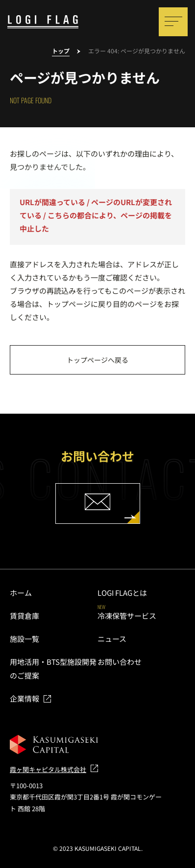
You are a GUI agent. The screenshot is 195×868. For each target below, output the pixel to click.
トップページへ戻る (97, 360)
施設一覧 (24, 639)
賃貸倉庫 (24, 616)
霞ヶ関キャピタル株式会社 (48, 769)
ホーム (21, 593)
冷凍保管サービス (127, 616)
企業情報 (24, 698)
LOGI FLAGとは (122, 593)
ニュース (112, 639)
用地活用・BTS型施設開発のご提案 (53, 669)
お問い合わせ (120, 662)
